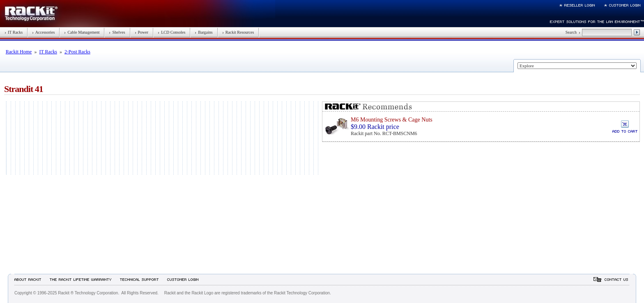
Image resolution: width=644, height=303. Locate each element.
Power (142, 32)
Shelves (117, 32)
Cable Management (82, 32)
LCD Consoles (171, 32)
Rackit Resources (238, 32)
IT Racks (14, 32)
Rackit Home (19, 52)
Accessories (43, 32)
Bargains (204, 32)
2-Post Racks (77, 52)
